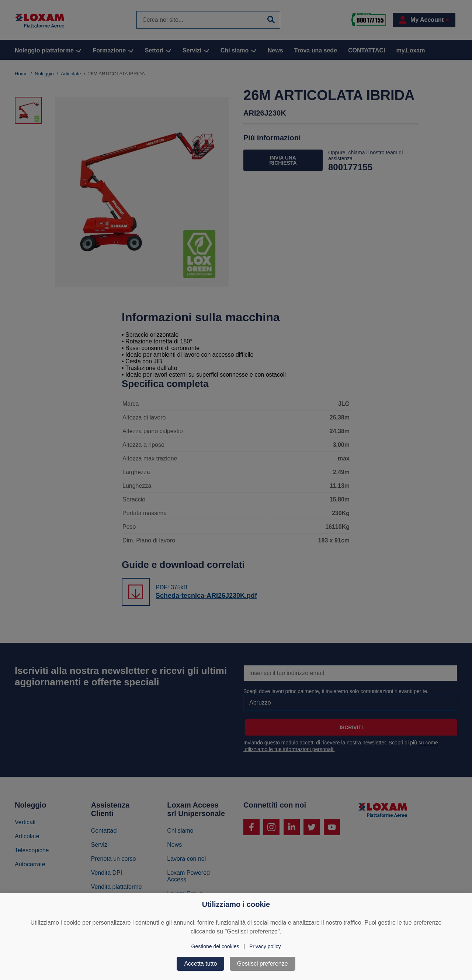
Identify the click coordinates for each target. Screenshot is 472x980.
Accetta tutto (200, 964)
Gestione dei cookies (215, 946)
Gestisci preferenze (263, 964)
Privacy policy (265, 946)
